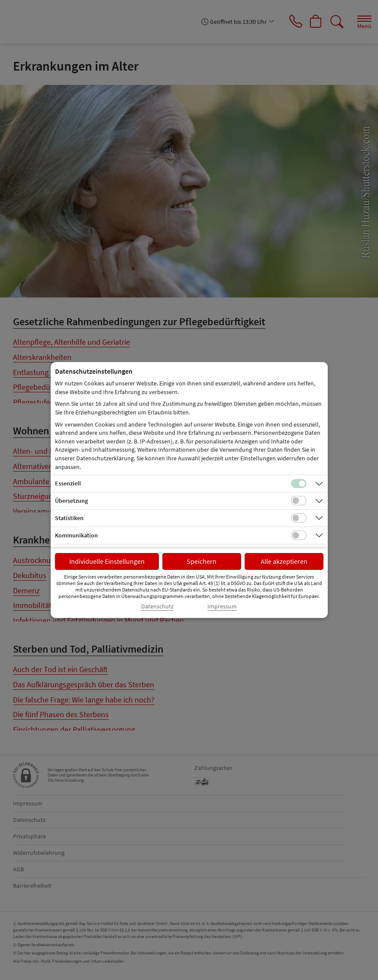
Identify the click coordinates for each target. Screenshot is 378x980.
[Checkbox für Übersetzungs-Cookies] (299, 501)
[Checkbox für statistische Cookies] (299, 518)
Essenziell (68, 483)
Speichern (202, 561)
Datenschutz (157, 606)
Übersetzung (71, 501)
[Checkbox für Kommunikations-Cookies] (299, 535)
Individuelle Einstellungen (107, 561)
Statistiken (69, 518)
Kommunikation (76, 535)
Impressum (222, 606)
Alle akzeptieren (284, 561)
